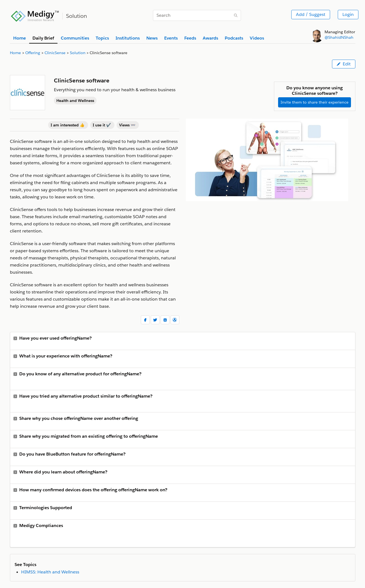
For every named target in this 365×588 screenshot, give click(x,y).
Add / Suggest (311, 14)
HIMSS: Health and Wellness (50, 572)
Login (348, 14)
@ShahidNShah (339, 37)
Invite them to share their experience (315, 102)
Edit (344, 64)
